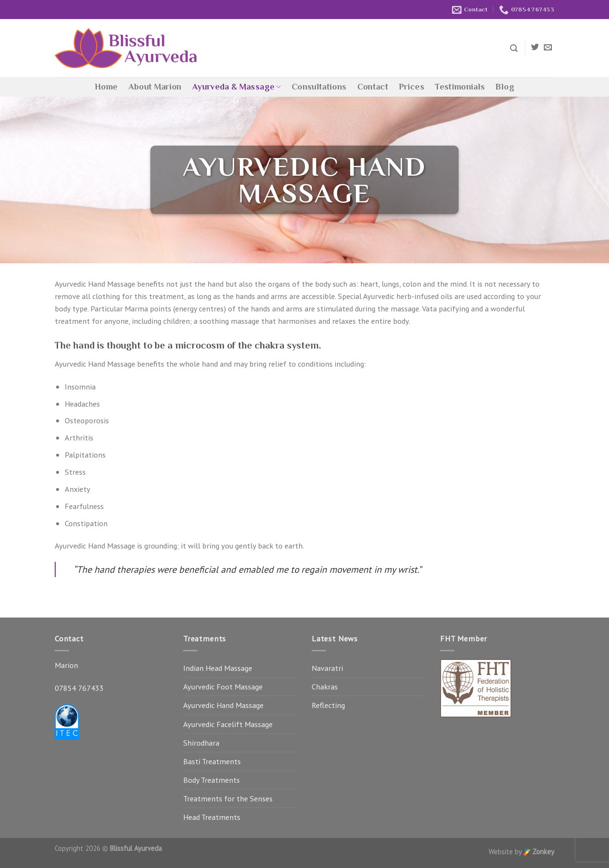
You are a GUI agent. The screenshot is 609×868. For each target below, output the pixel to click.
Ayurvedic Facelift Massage (228, 724)
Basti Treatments (212, 761)
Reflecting (328, 705)
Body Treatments (211, 780)
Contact (373, 87)
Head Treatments (212, 817)
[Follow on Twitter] (535, 48)
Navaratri (327, 668)
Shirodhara (201, 743)
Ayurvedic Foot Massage (223, 687)
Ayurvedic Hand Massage (223, 705)
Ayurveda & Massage (237, 87)
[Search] (514, 48)
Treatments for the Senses (228, 798)
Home (106, 87)
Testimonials (460, 87)
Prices (412, 87)
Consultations (319, 87)
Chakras (325, 687)
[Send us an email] (548, 48)
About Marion (155, 87)
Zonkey (539, 852)
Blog (505, 87)
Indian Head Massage (218, 668)
